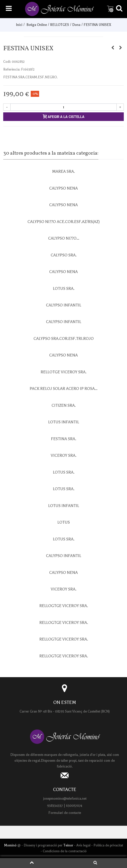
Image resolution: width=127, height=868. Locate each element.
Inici (19, 25)
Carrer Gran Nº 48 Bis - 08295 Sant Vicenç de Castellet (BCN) (65, 711)
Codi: (7, 62)
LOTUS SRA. (64, 289)
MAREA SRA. (63, 171)
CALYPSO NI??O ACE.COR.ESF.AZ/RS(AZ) (64, 222)
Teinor (69, 845)
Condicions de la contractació (65, 851)
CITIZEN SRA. (64, 405)
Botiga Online (37, 25)
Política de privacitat (108, 845)
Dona (76, 25)
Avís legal (83, 845)
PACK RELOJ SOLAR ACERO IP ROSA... (63, 389)
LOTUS (64, 522)
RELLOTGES (60, 25)
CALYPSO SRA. (64, 255)
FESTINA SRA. (63, 439)
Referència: (12, 69)
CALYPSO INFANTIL (64, 305)
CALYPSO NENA (63, 188)
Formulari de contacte (65, 813)
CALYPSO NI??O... (64, 238)
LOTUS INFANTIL (64, 422)
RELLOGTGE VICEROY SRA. (64, 606)
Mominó (10, 845)
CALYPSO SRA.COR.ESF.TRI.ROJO (64, 339)
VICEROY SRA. (63, 455)
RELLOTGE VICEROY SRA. (63, 372)
